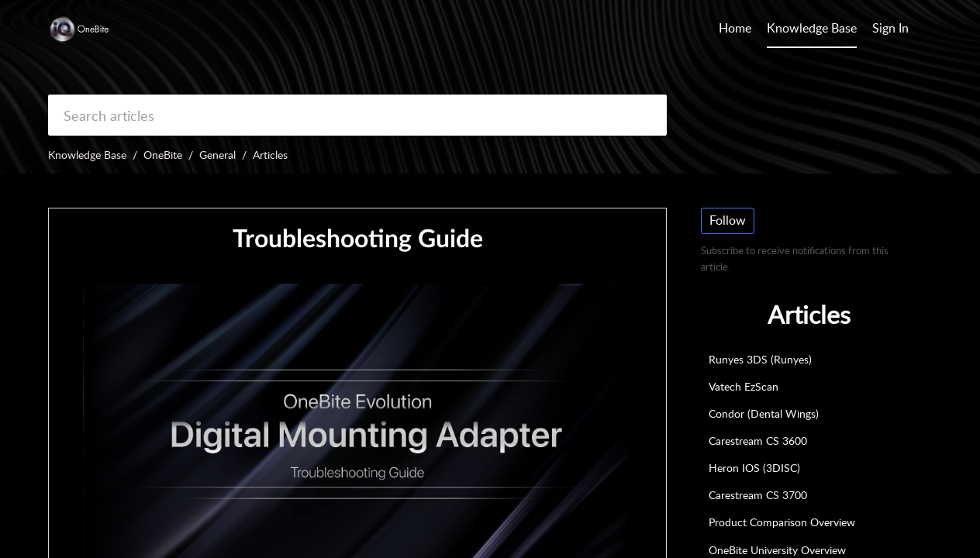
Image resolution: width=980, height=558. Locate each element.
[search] (357, 115)
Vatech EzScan (744, 386)
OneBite (163, 155)
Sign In (890, 28)
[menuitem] (890, 29)
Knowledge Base (87, 155)
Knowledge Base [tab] (812, 28)
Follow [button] (728, 220)
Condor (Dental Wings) (764, 413)
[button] (924, 29)
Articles (270, 155)
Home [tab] (735, 28)
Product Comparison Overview (782, 522)
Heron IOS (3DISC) (754, 468)
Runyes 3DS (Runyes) (760, 359)
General (217, 155)
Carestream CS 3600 (758, 441)
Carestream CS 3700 (758, 495)
